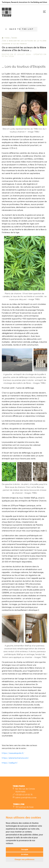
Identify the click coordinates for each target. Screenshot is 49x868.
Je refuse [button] (24, 854)
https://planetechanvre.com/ (15, 758)
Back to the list (20, 29)
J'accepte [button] (25, 849)
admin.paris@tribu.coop (25, 798)
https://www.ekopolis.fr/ (13, 753)
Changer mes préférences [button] (24, 859)
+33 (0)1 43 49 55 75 (23, 795)
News (15, 38)
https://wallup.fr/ (10, 763)
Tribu (6, 38)
